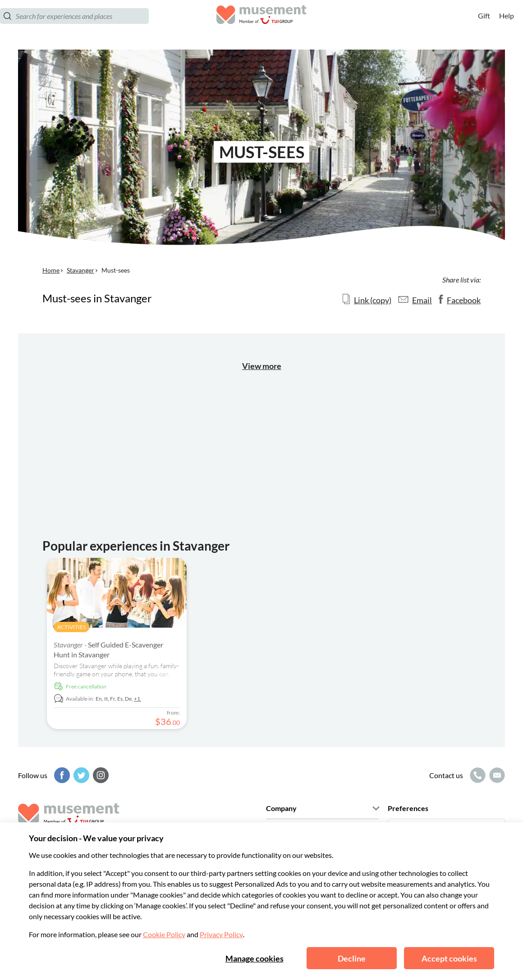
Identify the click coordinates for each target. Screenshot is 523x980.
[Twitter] (80, 775)
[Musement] (261, 25)
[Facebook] (61, 775)
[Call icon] (477, 775)
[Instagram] (100, 775)
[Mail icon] (496, 775)
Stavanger (80, 270)
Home (51, 270)
